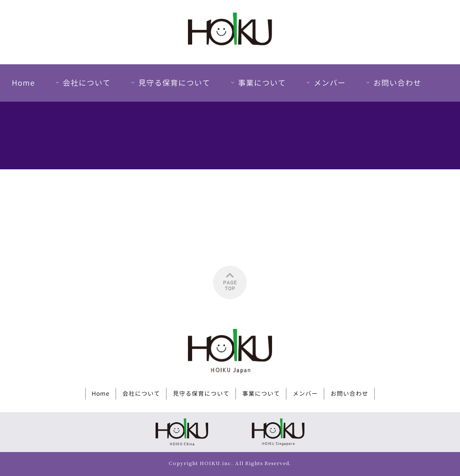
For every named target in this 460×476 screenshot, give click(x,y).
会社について (82, 83)
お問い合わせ (393, 83)
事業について (257, 83)
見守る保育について (170, 83)
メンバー (325, 83)
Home (23, 83)
